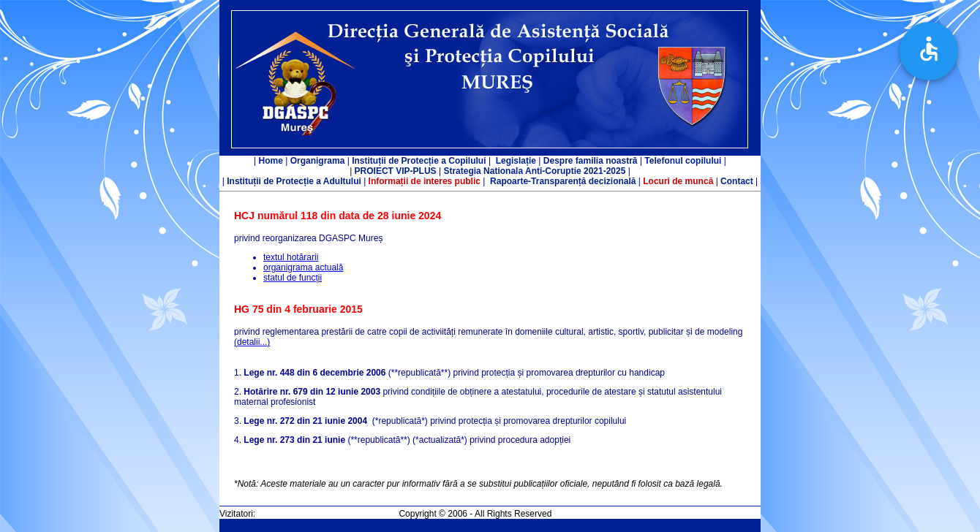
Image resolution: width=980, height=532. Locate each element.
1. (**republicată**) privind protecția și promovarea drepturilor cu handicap (449, 373)
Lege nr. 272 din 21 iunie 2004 (305, 421)
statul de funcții (293, 278)
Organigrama (318, 161)
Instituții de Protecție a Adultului (294, 181)
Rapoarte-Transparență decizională (563, 181)
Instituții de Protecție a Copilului (419, 161)
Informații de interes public (425, 181)
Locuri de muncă (678, 181)
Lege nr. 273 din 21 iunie (294, 440)
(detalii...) (252, 342)
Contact (736, 181)
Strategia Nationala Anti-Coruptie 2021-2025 (534, 171)
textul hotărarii (291, 257)
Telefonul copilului (683, 161)
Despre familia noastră (591, 161)
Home (271, 161)
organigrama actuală (303, 267)
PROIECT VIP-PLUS (396, 171)
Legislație (516, 161)
